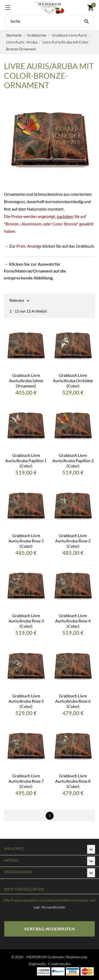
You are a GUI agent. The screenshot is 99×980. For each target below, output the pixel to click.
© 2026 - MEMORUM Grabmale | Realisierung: (49, 957)
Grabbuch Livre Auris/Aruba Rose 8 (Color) (73, 781)
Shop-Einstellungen (24, 889)
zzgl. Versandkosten (49, 907)
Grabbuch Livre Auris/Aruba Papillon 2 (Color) (73, 460)
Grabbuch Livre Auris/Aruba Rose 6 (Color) (73, 701)
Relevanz (17, 301)
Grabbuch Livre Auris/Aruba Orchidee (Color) (73, 380)
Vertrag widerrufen (49, 929)
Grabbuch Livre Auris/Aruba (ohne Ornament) (26, 380)
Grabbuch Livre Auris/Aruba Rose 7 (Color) (26, 781)
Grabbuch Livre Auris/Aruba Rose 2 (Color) (73, 541)
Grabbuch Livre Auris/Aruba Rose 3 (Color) (26, 621)
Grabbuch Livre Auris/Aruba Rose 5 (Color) (26, 701)
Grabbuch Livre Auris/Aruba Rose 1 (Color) (26, 541)
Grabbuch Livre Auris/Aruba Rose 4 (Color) (73, 621)
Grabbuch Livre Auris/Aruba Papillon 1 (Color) (26, 460)
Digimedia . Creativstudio (50, 964)
